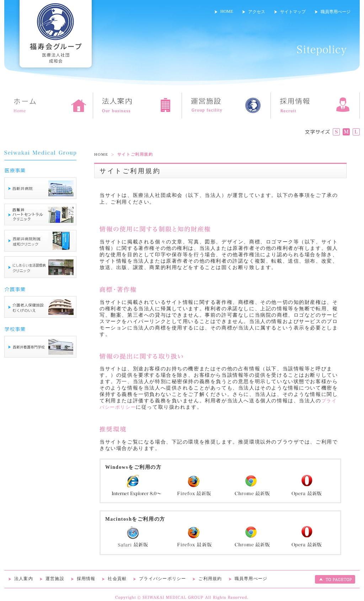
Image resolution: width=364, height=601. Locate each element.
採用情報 (86, 579)
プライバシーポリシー (163, 579)
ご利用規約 (210, 579)
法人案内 (24, 579)
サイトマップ (293, 12)
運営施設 (55, 579)
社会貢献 (117, 579)
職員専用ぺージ (336, 12)
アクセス (257, 12)
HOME (227, 11)
